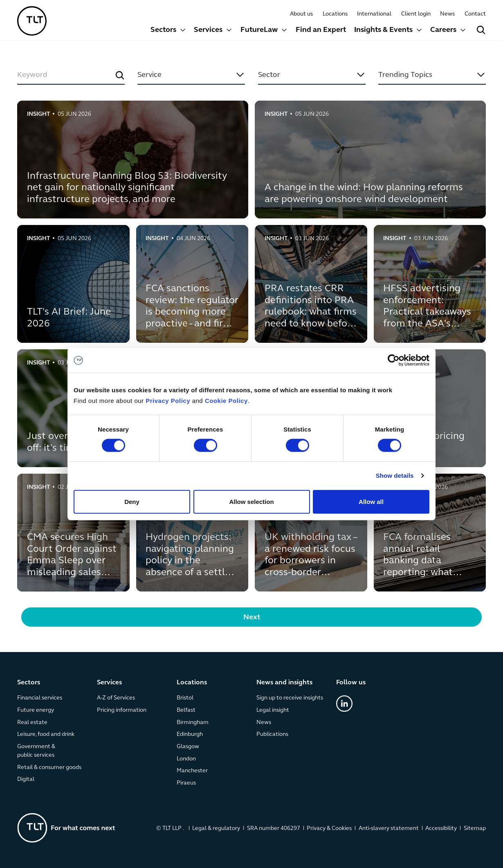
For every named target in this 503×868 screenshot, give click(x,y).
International (374, 14)
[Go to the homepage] (66, 828)
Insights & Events (383, 30)
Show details (395, 476)
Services (208, 30)
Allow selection (251, 501)
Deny (132, 501)
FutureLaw (259, 30)
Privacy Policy (168, 401)
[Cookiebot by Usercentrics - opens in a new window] (394, 360)
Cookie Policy (226, 401)
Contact (475, 14)
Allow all (371, 501)
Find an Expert (321, 30)
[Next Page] (251, 617)
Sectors (163, 30)
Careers (443, 30)
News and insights (284, 683)
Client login (416, 14)
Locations (335, 14)
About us (301, 14)
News (447, 14)
